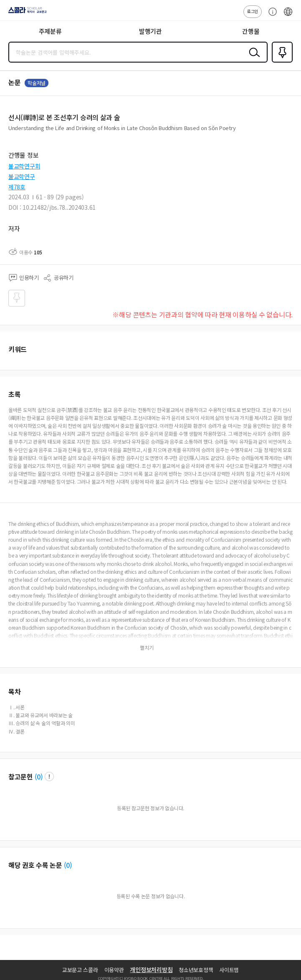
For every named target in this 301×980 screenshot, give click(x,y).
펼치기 (147, 648)
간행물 (251, 31)
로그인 (253, 11)
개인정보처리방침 (151, 970)
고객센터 (271, 16)
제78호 (17, 187)
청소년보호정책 (196, 970)
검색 (253, 59)
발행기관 (150, 31)
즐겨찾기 (281, 62)
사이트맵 (229, 970)
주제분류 (50, 31)
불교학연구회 (24, 166)
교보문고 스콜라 (80, 970)
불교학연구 (22, 176)
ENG (288, 16)
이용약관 (114, 970)
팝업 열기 (49, 776)
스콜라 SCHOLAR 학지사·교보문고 (25, 13)
